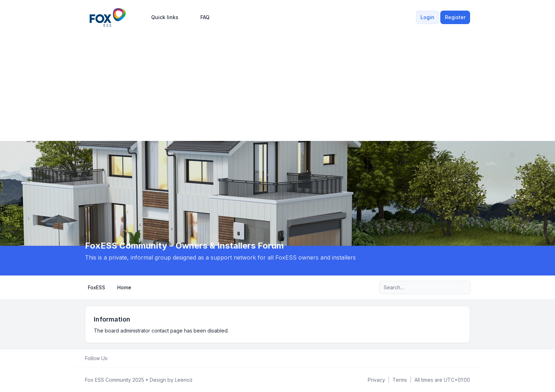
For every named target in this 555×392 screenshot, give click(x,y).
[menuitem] (162, 17)
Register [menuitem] (455, 17)
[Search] (450, 288)
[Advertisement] (277, 82)
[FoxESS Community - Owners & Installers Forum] (108, 17)
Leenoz (184, 380)
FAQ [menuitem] (200, 17)
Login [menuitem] (427, 17)
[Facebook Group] (113, 358)
